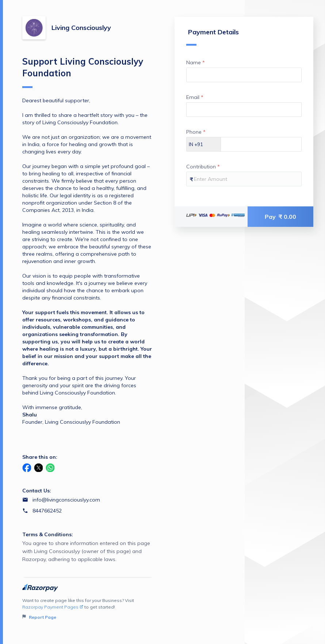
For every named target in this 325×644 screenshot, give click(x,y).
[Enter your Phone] (261, 144)
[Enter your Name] (244, 75)
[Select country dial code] (204, 144)
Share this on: (40, 457)
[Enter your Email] (244, 110)
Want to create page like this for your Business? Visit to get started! (88, 609)
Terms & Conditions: (48, 534)
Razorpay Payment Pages (53, 607)
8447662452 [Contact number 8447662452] (47, 511)
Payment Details (213, 37)
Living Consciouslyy (81, 28)
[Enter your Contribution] (244, 179)
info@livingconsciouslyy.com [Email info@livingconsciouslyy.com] (66, 500)
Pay (280, 217)
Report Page (39, 617)
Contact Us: (37, 491)
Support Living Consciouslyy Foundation (83, 72)
